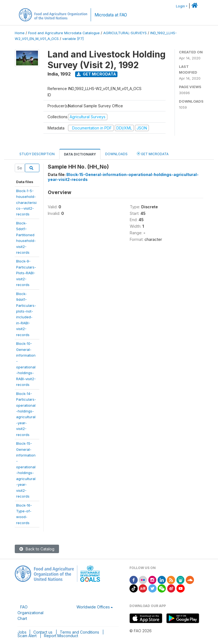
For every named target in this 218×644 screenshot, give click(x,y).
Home (20, 33)
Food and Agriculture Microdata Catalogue (64, 33)
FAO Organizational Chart (30, 613)
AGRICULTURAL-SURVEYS (125, 33)
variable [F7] (73, 39)
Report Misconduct (61, 636)
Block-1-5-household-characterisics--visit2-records (26, 203)
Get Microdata (96, 74)
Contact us (43, 632)
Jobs (22, 632)
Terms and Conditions (79, 632)
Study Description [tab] (37, 154)
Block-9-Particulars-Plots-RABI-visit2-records (26, 273)
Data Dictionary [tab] (80, 154)
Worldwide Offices (93, 607)
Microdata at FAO (111, 15)
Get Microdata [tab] (153, 154)
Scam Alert (27, 636)
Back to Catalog (37, 549)
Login (180, 6)
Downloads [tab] (116, 154)
